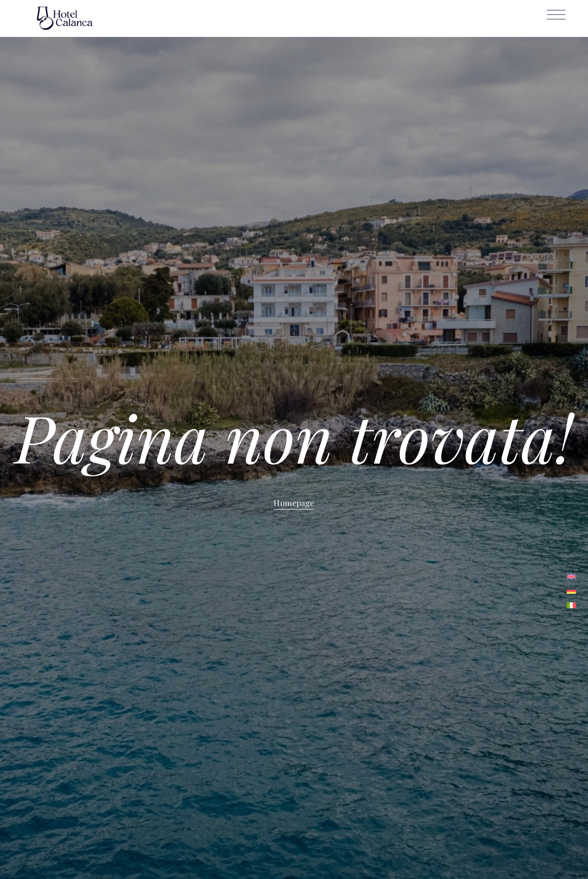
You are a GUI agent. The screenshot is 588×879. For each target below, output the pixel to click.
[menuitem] (571, 576)
